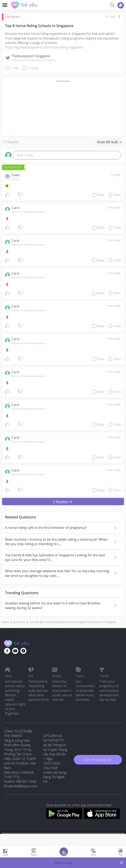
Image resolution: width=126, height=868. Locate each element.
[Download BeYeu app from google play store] (64, 818)
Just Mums (12, 17)
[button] (63, 863)
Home (5, 622)
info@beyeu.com (25, 786)
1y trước (116, 175)
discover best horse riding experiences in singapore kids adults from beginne (73, 622)
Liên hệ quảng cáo (98, 760)
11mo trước (113, 207)
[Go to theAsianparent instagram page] (23, 651)
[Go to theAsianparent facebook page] (7, 651)
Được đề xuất (109, 142)
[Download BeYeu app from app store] (102, 818)
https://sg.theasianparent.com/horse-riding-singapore (44, 47)
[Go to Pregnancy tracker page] (64, 852)
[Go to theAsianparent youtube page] (15, 651)
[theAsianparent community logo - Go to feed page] (24, 6)
